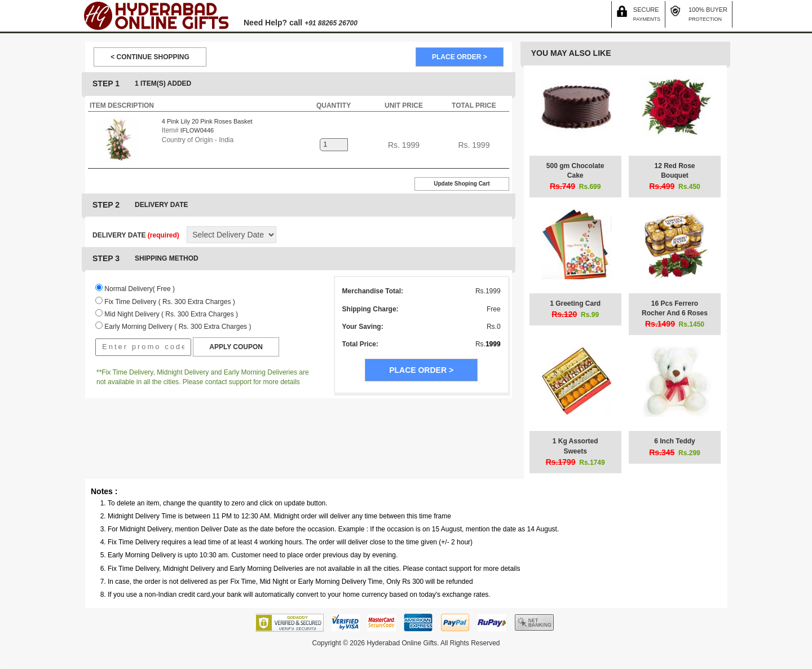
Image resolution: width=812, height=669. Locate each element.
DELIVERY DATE (136, 235)
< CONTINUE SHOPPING (150, 57)
